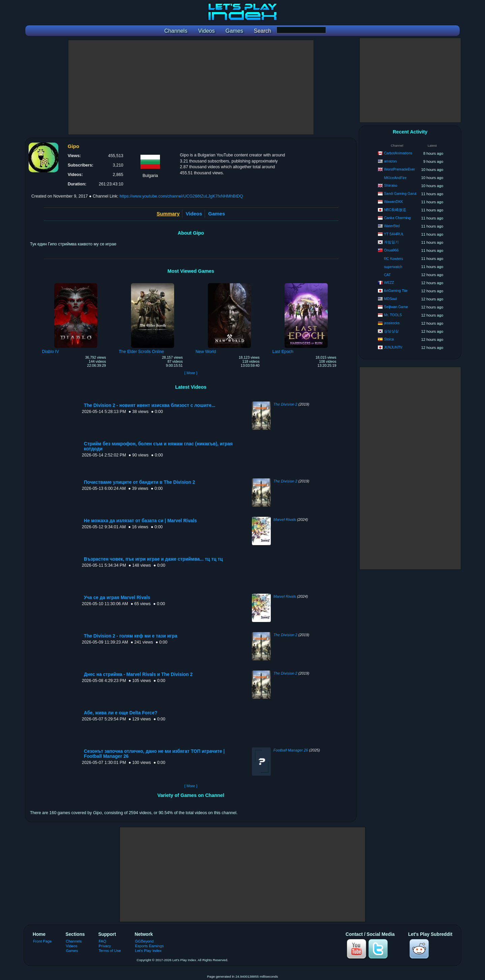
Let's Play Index (148, 951)
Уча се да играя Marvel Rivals (117, 598)
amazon (390, 161)
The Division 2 (285, 404)
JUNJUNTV (393, 347)
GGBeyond (144, 941)
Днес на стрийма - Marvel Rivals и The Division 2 (138, 674)
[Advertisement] (191, 87)
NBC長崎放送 (395, 210)
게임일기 (391, 242)
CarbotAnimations (398, 153)
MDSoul (390, 299)
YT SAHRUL (394, 234)
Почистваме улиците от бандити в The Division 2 (139, 482)
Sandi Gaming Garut (400, 194)
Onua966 (391, 250)
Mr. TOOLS (393, 315)
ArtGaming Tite (396, 291)
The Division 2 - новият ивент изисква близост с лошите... (150, 405)
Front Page (42, 941)
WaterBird (392, 226)
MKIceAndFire (395, 178)
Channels (74, 941)
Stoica (389, 339)
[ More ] (191, 373)
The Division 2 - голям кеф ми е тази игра (131, 636)
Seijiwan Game (396, 307)
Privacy (105, 946)
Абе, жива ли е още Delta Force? (121, 713)
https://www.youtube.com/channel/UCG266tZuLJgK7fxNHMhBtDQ (181, 196)
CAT (387, 275)
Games (217, 214)
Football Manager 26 (291, 750)
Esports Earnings (149, 946)
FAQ (102, 941)
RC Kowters (394, 259)
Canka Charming (397, 218)
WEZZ (389, 283)
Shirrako (391, 185)
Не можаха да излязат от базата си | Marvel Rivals (140, 521)
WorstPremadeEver (399, 169)
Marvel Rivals (285, 519)
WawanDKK (394, 202)
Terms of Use (110, 951)
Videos (194, 214)
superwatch (393, 267)
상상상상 (391, 331)
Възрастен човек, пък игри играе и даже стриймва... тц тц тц (153, 559)
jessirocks (392, 323)
